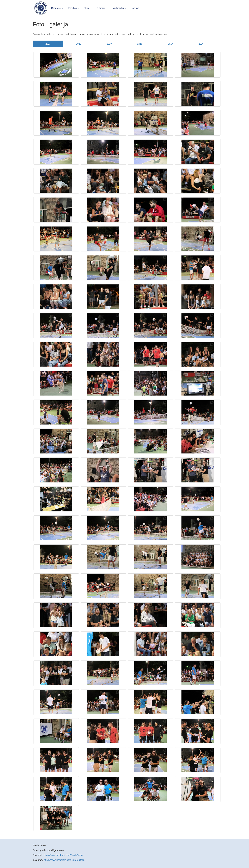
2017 (170, 44)
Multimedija (119, 8)
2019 (109, 44)
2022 (79, 44)
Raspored (57, 8)
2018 (140, 44)
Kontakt (135, 8)
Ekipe (88, 8)
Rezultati (73, 8)
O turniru (102, 8)
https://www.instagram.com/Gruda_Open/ (65, 860)
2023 (48, 44)
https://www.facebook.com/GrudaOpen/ (63, 855)
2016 (201, 44)
